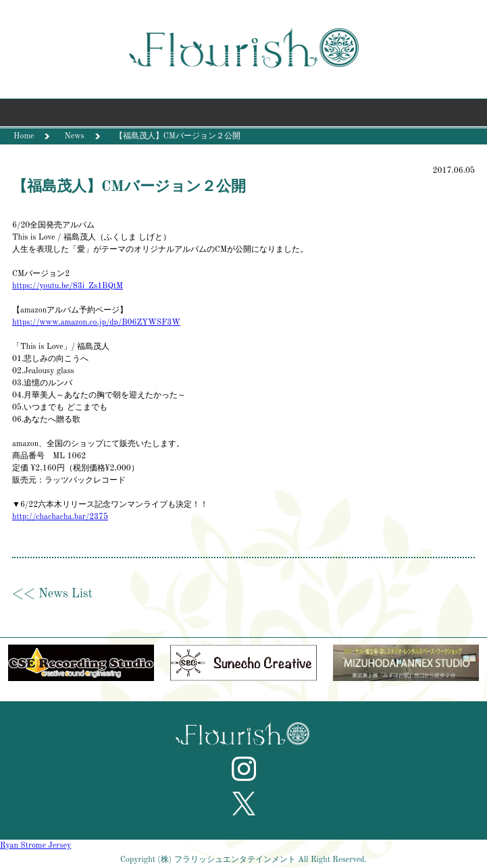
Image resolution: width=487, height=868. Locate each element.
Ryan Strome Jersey (35, 846)
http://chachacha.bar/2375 (60, 517)
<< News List (52, 594)
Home (24, 136)
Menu (243, 116)
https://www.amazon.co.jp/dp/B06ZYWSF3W (96, 323)
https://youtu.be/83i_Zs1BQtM (68, 286)
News (74, 136)
